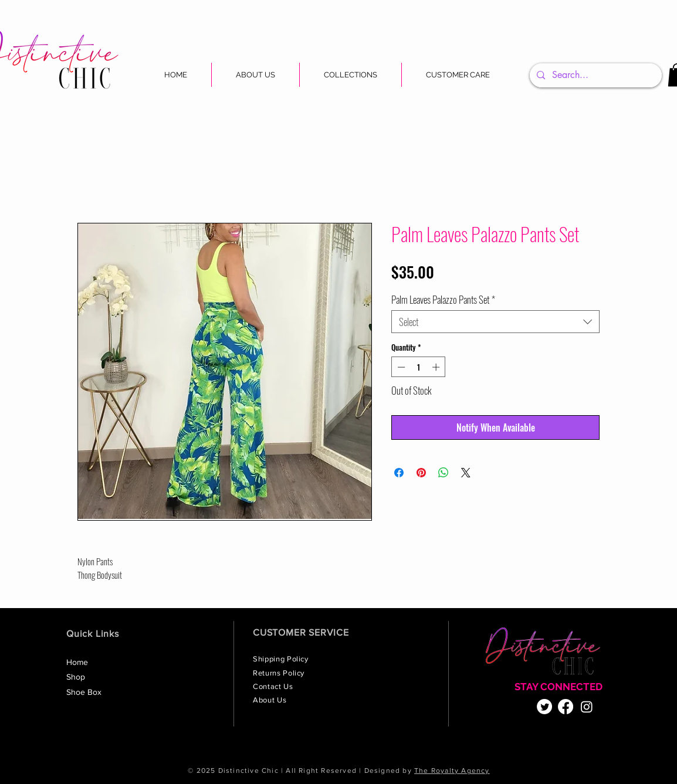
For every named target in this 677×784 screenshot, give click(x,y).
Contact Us (274, 686)
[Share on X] (466, 473)
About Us (271, 700)
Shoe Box (84, 692)
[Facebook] (566, 707)
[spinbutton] (419, 367)
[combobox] (495, 322)
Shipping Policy (282, 659)
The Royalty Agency (452, 771)
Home (77, 662)
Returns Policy (280, 673)
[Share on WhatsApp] (444, 473)
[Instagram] (587, 707)
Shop (76, 677)
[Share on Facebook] (399, 473)
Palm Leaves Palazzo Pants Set (443, 299)
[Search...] (595, 75)
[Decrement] (400, 367)
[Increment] (437, 367)
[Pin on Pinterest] (421, 473)
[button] (351, 75)
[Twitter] (544, 707)
